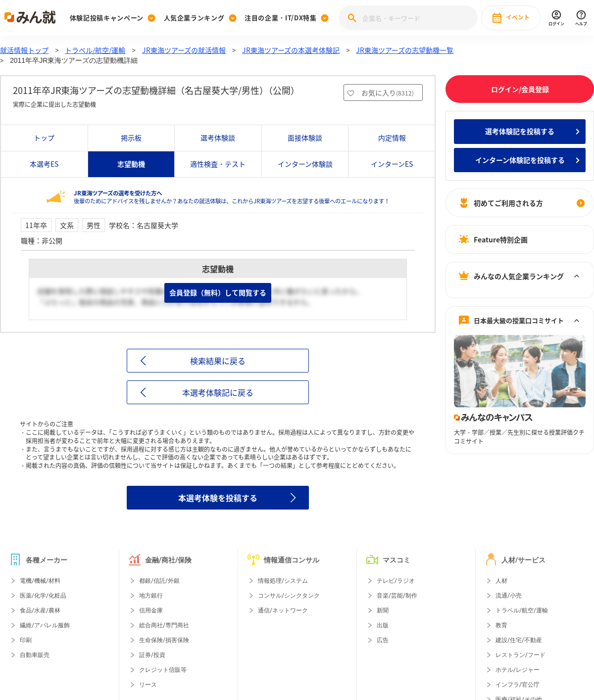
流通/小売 (509, 596)
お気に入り (388, 93)
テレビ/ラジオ (396, 581)
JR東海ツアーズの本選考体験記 (291, 50)
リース (148, 685)
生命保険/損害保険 (164, 640)
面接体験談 (305, 138)
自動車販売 (35, 655)
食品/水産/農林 (40, 610)
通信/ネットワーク (283, 610)
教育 (501, 625)
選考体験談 (218, 138)
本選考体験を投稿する (218, 498)
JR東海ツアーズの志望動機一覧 (405, 50)
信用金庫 (151, 610)
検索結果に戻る (218, 361)
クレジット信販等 (163, 670)
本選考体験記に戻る (218, 392)
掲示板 (131, 138)
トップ (44, 138)
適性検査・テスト (218, 164)
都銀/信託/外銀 (159, 581)
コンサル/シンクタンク (289, 596)
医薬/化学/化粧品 (43, 596)
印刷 (26, 640)
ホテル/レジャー (518, 670)
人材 (501, 581)
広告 (383, 640)
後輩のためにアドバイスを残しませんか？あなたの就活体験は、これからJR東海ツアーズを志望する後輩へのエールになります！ (232, 197)
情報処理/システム (283, 581)
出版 (383, 625)
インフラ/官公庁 (518, 685)
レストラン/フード (520, 655)
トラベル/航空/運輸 (95, 50)
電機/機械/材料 (40, 581)
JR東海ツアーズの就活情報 (184, 50)
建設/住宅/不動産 (519, 640)
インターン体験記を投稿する (520, 160)
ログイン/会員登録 (520, 89)
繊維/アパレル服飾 (45, 625)
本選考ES (44, 164)
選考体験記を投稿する (520, 131)
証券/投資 (152, 655)
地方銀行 (151, 596)
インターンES (392, 164)
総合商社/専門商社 (164, 625)
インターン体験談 (305, 164)
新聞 (383, 610)
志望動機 (131, 164)
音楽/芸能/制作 (397, 596)
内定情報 (392, 138)
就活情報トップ (24, 50)
